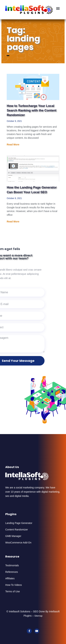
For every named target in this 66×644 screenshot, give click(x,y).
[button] (58, 8)
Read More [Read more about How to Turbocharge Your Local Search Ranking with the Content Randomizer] (13, 145)
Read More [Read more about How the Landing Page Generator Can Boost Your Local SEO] (13, 222)
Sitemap (38, 616)
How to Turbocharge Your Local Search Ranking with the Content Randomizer (32, 110)
